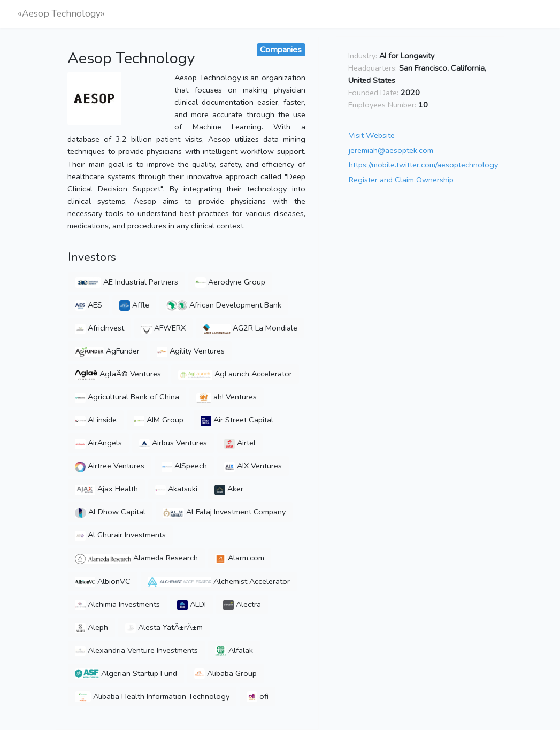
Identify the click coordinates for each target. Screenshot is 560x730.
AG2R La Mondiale (250, 328)
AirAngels (98, 443)
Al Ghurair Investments (120, 535)
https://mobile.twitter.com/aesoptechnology (423, 165)
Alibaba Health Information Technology (152, 696)
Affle (134, 305)
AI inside (96, 420)
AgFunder (107, 351)
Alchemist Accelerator (218, 581)
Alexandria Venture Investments (136, 650)
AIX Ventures (253, 466)
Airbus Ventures (173, 443)
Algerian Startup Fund (126, 673)
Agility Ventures (191, 351)
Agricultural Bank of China (127, 397)
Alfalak (234, 650)
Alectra (242, 604)
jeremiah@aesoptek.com (391, 150)
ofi (258, 696)
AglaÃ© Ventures (118, 374)
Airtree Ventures (110, 466)
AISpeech (184, 466)
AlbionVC (103, 581)
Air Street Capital (237, 420)
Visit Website (372, 135)
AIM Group (159, 420)
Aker (229, 489)
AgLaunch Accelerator (235, 374)
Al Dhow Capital (110, 512)
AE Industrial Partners (126, 282)
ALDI (191, 604)
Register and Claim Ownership (401, 180)
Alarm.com (240, 558)
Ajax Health (106, 489)
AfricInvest (99, 328)
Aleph (91, 627)
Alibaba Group (225, 673)
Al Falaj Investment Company (224, 512)
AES (89, 305)
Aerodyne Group (230, 282)
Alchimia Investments (117, 604)
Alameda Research (136, 558)
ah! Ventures (226, 397)
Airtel (240, 443)
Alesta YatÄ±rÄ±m (164, 627)
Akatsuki (176, 489)
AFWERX (163, 328)
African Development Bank (224, 305)
